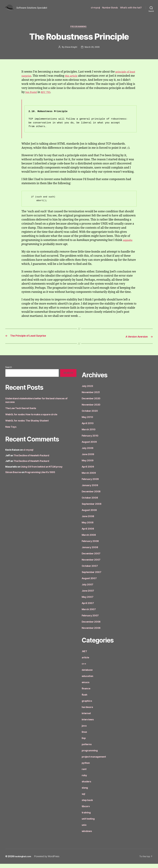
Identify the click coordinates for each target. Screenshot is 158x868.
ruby (84, 780)
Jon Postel (59, 97)
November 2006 (91, 632)
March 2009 (89, 477)
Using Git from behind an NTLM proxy (42, 471)
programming (79, 31)
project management (94, 761)
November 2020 (91, 409)
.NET (84, 655)
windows (87, 835)
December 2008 (91, 496)
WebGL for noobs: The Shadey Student (27, 425)
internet (86, 718)
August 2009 (89, 446)
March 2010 (89, 434)
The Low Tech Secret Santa (21, 412)
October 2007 (90, 570)
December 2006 (91, 626)
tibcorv (86, 811)
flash (85, 699)
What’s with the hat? (131, 10)
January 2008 (90, 552)
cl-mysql (95, 10)
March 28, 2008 (92, 52)
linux (84, 736)
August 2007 (89, 583)
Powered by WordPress (49, 861)
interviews (88, 724)
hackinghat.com (24, 861)
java (84, 730)
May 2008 (88, 527)
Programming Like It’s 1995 (40, 476)
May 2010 (87, 421)
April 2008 (88, 533)
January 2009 (90, 489)
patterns (87, 749)
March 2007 (89, 614)
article (85, 662)
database (87, 674)
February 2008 (90, 545)
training (86, 817)
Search (9, 371)
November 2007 (91, 564)
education (88, 680)
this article (80, 80)
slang (85, 792)
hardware (87, 711)
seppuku (128, 245)
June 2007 (88, 595)
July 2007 (88, 589)
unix (84, 829)
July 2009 (88, 452)
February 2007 (90, 620)
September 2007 (91, 576)
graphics (87, 705)
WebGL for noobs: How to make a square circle (31, 418)
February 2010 (90, 440)
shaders (86, 786)
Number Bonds (110, 10)
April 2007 (88, 607)
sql (83, 798)
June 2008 (88, 520)
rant (84, 773)
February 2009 (90, 483)
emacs (86, 686)
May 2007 (88, 601)
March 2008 (89, 539)
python (86, 767)
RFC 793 (74, 97)
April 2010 (88, 427)
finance (86, 693)
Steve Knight (71, 52)
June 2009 (88, 458)
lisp (84, 742)
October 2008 (90, 502)
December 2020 (91, 403)
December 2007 (91, 558)
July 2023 (87, 390)
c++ (84, 668)
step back (87, 804)
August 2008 (89, 514)
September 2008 (92, 508)
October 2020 (90, 415)
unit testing (88, 823)
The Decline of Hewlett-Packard (31, 460)
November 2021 (91, 396)
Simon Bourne (13, 476)
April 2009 (88, 471)
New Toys (11, 431)
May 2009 (88, 465)
